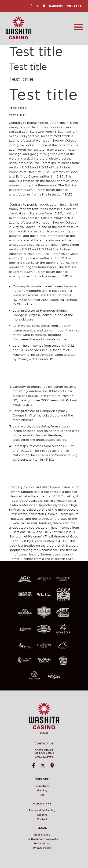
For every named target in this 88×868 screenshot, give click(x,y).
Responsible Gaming (46, 810)
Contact (74, 6)
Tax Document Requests (46, 839)
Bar (46, 795)
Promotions (46, 786)
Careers (56, 6)
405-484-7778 (40, 757)
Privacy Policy (46, 848)
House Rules (46, 835)
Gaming (46, 790)
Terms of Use (46, 843)
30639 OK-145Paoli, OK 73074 (40, 752)
